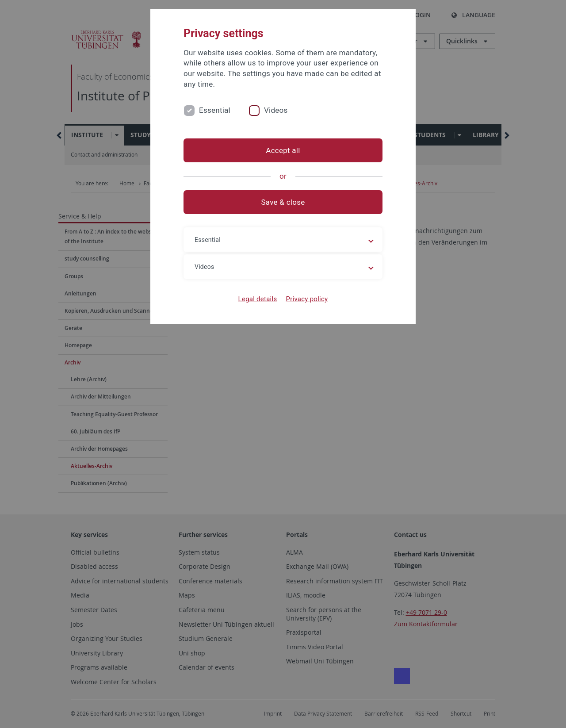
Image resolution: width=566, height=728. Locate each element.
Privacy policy (307, 299)
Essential (215, 110)
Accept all (283, 150)
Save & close (283, 202)
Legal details (258, 299)
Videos (276, 110)
